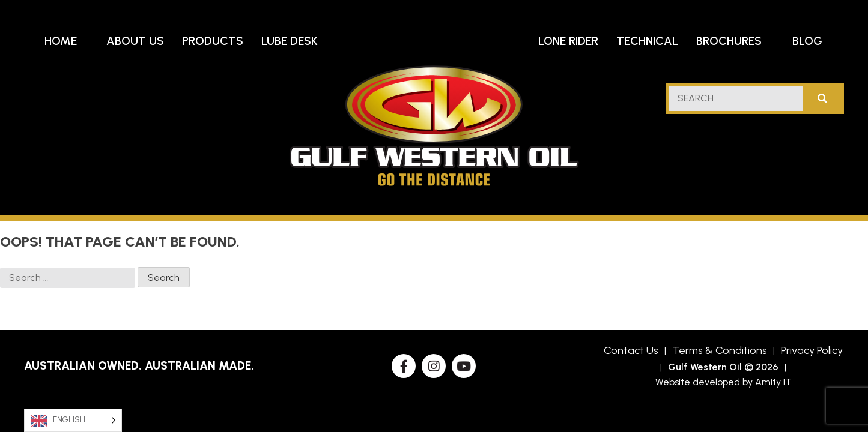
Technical (647, 41)
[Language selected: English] (73, 420)
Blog (807, 41)
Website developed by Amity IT (724, 382)
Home (61, 41)
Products (213, 41)
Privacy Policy (812, 350)
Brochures (729, 41)
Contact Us (631, 350)
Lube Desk (290, 41)
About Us (135, 41)
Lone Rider (568, 41)
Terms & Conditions (720, 350)
